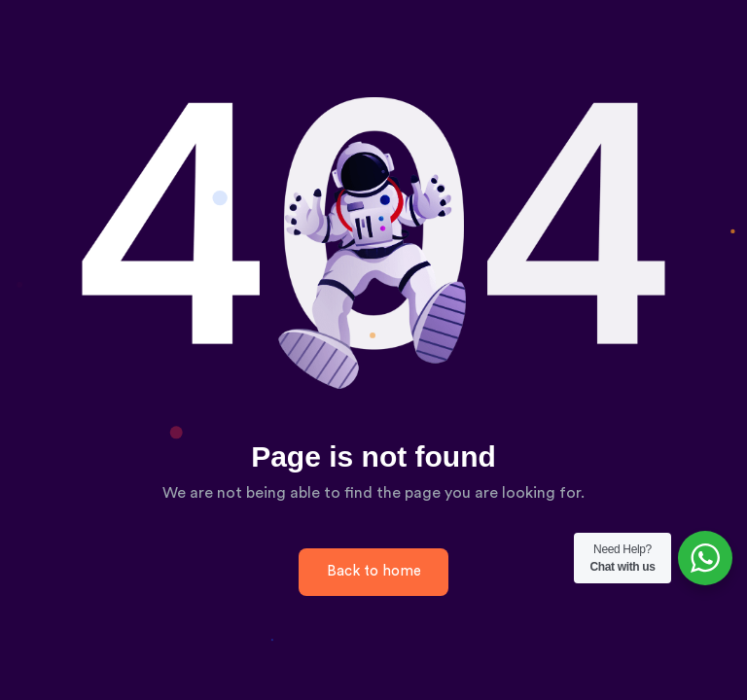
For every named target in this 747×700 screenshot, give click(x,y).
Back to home (374, 571)
